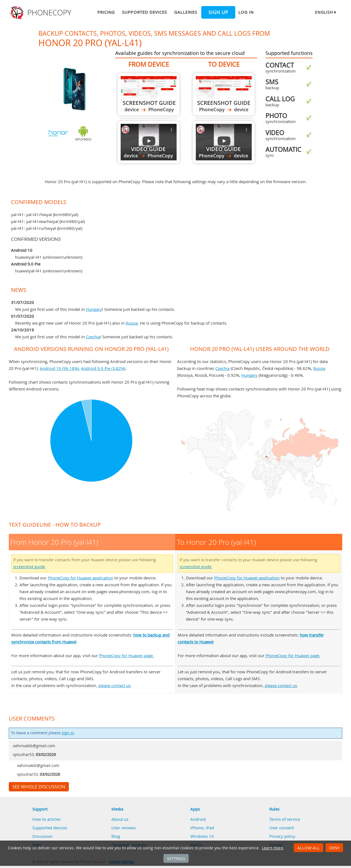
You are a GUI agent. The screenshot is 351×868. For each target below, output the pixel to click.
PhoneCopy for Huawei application (80, 578)
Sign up (218, 12)
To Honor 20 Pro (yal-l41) (224, 94)
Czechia (93, 337)
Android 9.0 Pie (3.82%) (103, 368)
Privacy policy (282, 836)
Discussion (43, 836)
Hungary (94, 309)
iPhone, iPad (202, 828)
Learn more (272, 848)
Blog (116, 836)
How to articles (46, 819)
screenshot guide (29, 567)
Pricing (106, 12)
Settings (176, 858)
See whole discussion (39, 787)
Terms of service (285, 819)
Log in (246, 12)
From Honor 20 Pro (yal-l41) (149, 94)
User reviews (124, 828)
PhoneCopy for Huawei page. (126, 655)
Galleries (186, 12)
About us (120, 819)
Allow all (308, 848)
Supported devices (145, 12)
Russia (132, 323)
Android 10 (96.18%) (59, 368)
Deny (334, 848)
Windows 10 (202, 836)
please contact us (114, 685)
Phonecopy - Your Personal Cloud (41, 13)
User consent (282, 828)
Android (198, 819)
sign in (68, 733)
